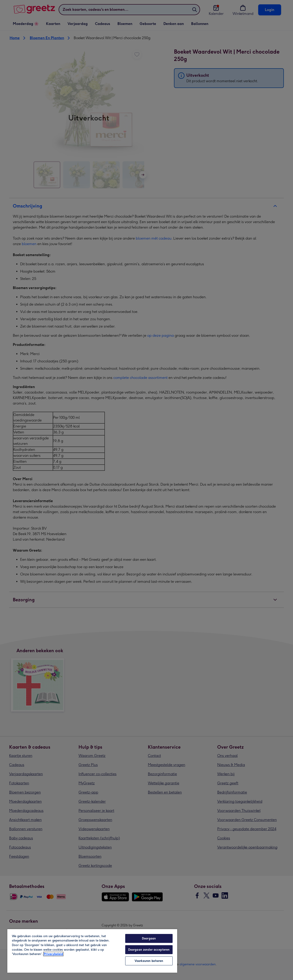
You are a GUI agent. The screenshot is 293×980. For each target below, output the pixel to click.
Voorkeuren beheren (149, 961)
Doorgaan (149, 938)
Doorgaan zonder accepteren (149, 950)
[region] (92, 951)
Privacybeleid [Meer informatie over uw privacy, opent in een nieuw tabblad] (53, 954)
